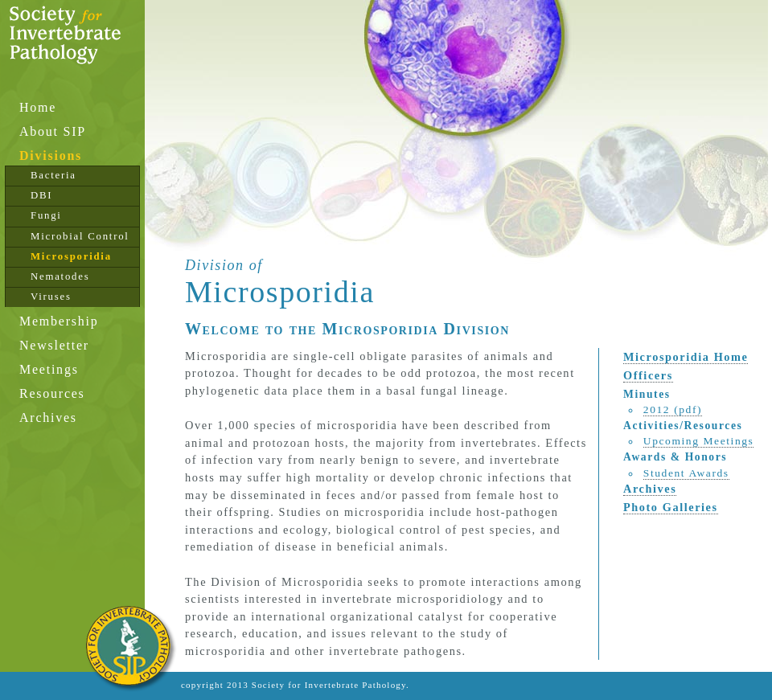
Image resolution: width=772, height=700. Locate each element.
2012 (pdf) (673, 409)
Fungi (46, 215)
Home (38, 107)
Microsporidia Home (686, 357)
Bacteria (53, 175)
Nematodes (60, 276)
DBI (41, 195)
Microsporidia (71, 256)
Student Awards (686, 473)
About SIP (53, 131)
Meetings (49, 369)
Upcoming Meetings (699, 441)
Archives (48, 418)
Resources (52, 393)
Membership (59, 321)
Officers (648, 375)
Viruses (51, 297)
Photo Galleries (671, 507)
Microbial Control (80, 236)
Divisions (51, 156)
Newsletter (54, 345)
